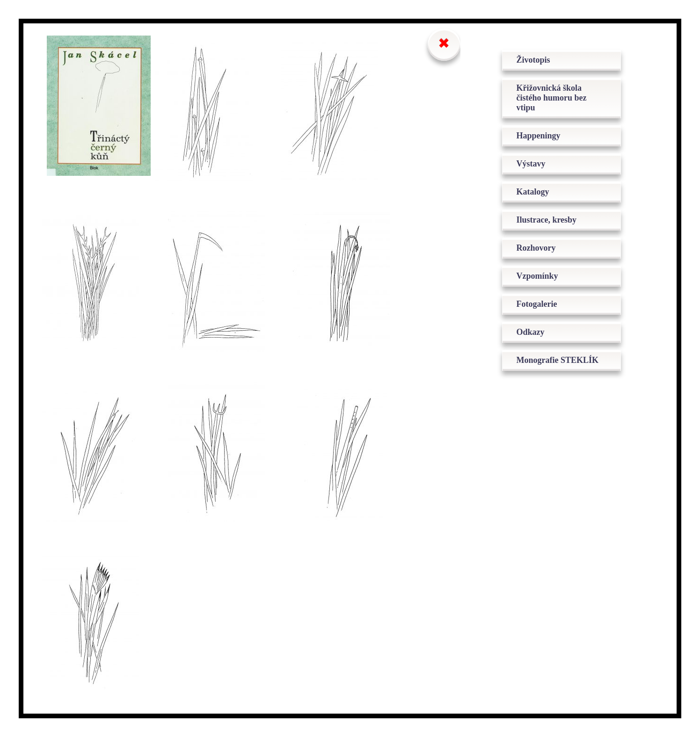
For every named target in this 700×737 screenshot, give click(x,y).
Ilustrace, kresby (546, 220)
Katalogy (532, 192)
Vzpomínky (537, 276)
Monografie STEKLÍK (557, 360)
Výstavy (531, 164)
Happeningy (538, 136)
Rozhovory (536, 248)
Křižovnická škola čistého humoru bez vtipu (551, 98)
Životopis (533, 60)
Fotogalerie (536, 304)
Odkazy (530, 332)
